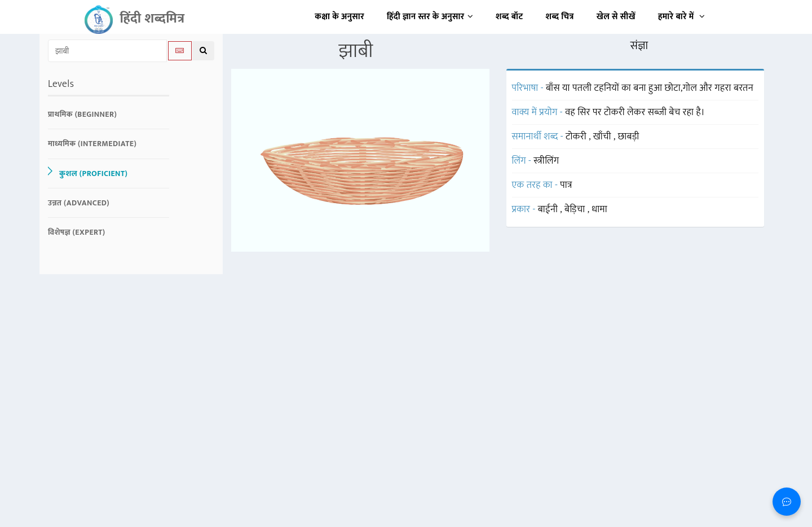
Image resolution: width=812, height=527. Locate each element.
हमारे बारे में (681, 17)
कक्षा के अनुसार (339, 17)
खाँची (603, 137)
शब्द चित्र (560, 17)
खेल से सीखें (616, 17)
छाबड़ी (629, 137)
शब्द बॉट (509, 17)
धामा (599, 209)
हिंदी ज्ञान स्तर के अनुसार (430, 17)
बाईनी (549, 209)
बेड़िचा (576, 209)
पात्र (566, 185)
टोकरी (577, 137)
